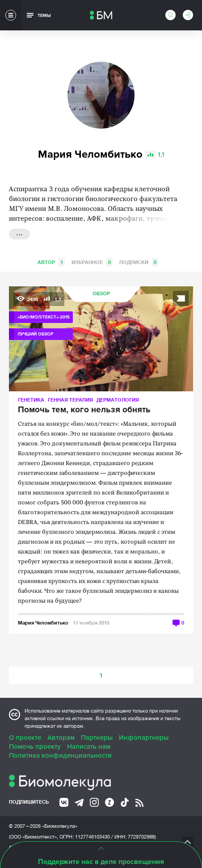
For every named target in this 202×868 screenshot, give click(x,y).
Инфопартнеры (144, 738)
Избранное (92, 262)
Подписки (139, 262)
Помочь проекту (35, 746)
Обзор (101, 294)
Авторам (61, 738)
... (19, 233)
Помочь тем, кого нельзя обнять (84, 410)
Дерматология (118, 400)
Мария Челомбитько (43, 623)
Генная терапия (70, 400)
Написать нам (89, 746)
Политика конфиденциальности (60, 755)
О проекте (25, 738)
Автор (51, 262)
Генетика (31, 400)
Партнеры (97, 738)
